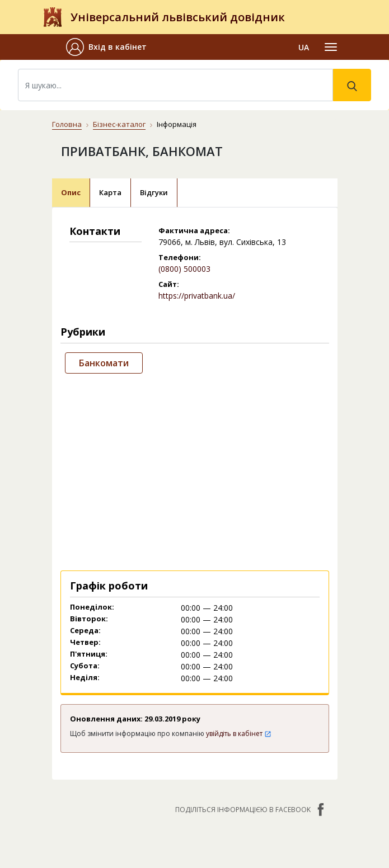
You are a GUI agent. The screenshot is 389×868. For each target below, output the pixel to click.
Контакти (137, 723)
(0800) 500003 (184, 269)
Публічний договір (153, 760)
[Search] (175, 85)
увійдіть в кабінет (239, 572)
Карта (110, 192)
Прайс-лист (139, 809)
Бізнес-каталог (119, 124)
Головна (67, 124)
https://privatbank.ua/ (197, 296)
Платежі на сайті (150, 825)
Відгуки (154, 192)
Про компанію (144, 744)
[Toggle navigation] (331, 47)
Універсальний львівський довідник (178, 17)
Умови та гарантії (152, 793)
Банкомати (104, 363)
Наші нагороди (146, 777)
